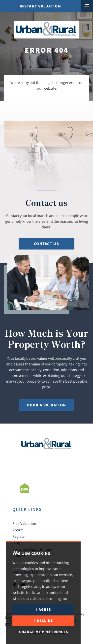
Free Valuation (24, 523)
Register (19, 536)
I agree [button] (44, 609)
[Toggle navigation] (87, 6)
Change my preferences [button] (44, 632)
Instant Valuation (40, 6)
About (17, 530)
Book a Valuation (46, 405)
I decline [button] (44, 621)
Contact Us (46, 244)
